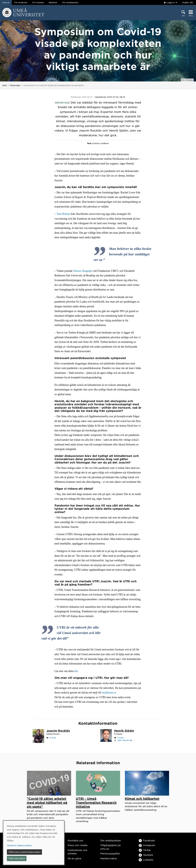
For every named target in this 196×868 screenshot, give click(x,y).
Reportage (15, 85)
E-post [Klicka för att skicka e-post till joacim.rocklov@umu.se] (53, 738)
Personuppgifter (110, 853)
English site (188, 2)
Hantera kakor (109, 858)
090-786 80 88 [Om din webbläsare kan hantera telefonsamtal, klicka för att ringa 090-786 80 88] (125, 740)
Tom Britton (63, 214)
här (76, 671)
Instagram (147, 845)
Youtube (146, 855)
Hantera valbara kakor (19, 845)
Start (5, 85)
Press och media (78, 845)
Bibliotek (53, 2)
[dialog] (34, 843)
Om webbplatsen (111, 840)
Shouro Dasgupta (83, 271)
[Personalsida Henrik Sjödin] (124, 731)
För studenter (21, 2)
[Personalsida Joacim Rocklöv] (58, 731)
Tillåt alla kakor (17, 858)
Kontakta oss (75, 840)
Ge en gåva (74, 858)
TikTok (145, 850)
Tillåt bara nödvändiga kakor (24, 852)
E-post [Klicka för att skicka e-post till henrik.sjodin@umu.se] (121, 738)
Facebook (147, 840)
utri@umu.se (109, 693)
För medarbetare (70, 2)
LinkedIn (146, 860)
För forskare (38, 2)
